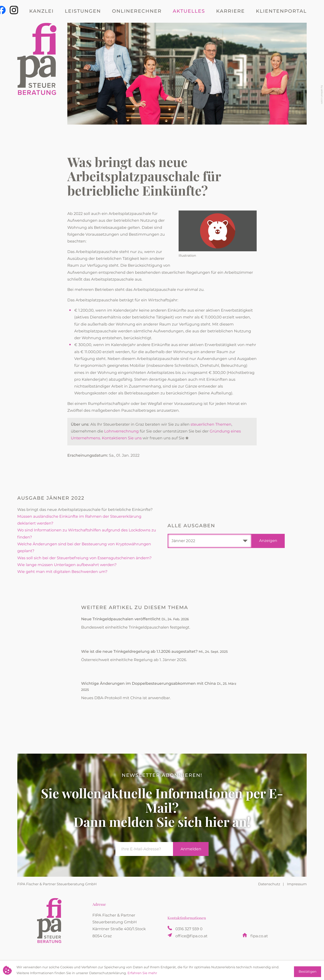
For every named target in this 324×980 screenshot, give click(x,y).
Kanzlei (41, 11)
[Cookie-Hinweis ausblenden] (308, 972)
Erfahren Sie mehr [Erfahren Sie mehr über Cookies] (142, 973)
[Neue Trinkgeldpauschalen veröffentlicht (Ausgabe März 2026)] (162, 625)
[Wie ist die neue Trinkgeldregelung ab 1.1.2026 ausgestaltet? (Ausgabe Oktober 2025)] (162, 658)
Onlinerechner (137, 11)
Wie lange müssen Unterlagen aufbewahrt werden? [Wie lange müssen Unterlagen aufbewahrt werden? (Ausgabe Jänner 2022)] (67, 565)
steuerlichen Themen (211, 425)
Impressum (297, 884)
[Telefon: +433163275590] (189, 929)
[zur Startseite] (37, 74)
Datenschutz (269, 884)
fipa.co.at (259, 936)
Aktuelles (189, 11)
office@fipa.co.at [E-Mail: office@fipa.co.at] (192, 936)
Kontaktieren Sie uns (122, 438)
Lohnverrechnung (121, 432)
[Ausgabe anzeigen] (268, 541)
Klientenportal (281, 11)
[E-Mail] (144, 849)
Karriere (231, 11)
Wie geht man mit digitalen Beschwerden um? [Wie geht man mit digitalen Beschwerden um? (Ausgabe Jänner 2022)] (62, 572)
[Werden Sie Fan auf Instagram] (14, 10)
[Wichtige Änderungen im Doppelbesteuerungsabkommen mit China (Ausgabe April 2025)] (162, 693)
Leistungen (83, 11)
